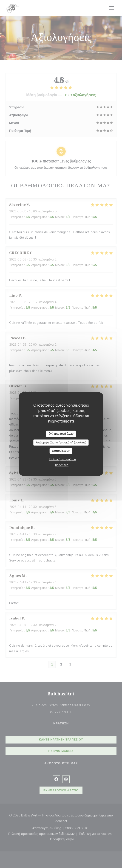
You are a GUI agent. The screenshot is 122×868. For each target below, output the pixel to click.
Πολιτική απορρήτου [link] (63, 459)
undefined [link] (62, 465)
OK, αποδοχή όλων (61, 434)
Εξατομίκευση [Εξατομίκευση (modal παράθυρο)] (61, 451)
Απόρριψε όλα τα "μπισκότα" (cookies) (61, 442)
